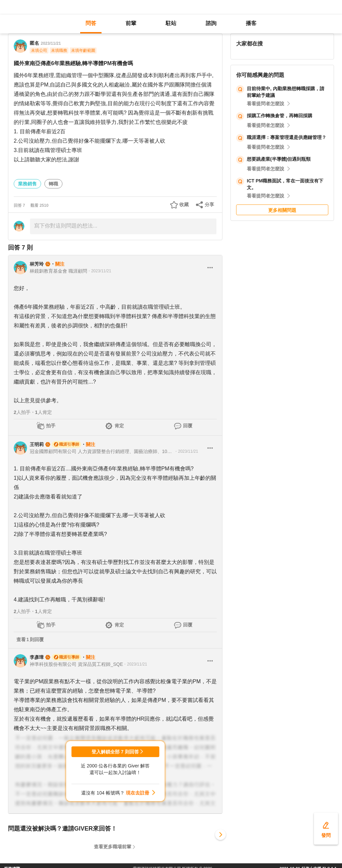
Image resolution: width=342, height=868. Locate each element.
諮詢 (211, 23)
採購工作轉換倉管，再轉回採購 (280, 116)
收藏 (184, 204)
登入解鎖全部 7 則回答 (115, 752)
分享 (209, 204)
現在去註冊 (138, 793)
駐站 (171, 23)
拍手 (51, 426)
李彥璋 (37, 657)
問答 (91, 23)
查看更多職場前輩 (113, 847)
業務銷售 (27, 184)
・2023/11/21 (99, 271)
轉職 (53, 184)
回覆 (188, 426)
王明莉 (37, 444)
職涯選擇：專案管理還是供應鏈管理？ (287, 137)
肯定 (119, 426)
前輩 (131, 23)
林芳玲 (37, 264)
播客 (251, 23)
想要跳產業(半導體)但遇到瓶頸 (279, 159)
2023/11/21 (51, 43)
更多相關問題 (282, 210)
